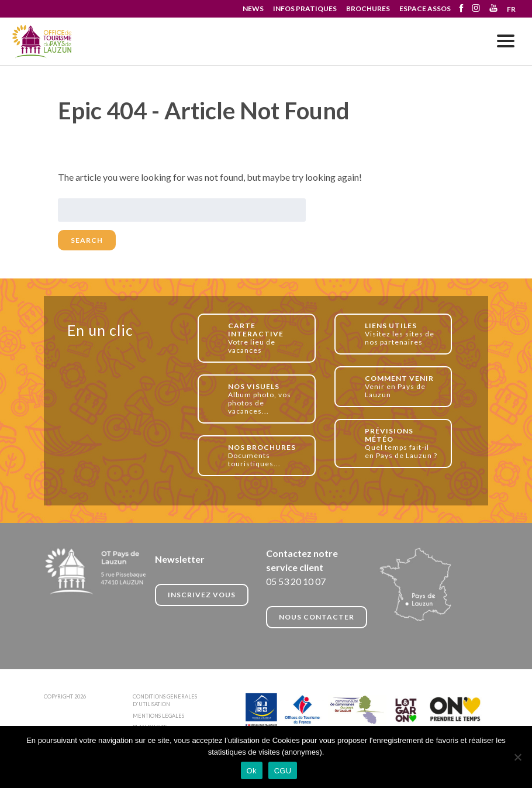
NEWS (253, 8)
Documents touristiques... (265, 455)
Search (87, 240)
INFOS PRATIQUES (305, 8)
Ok (252, 771)
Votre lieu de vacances (265, 338)
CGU (283, 771)
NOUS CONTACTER (317, 617)
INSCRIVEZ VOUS (202, 595)
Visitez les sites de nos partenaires (402, 334)
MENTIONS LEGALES (158, 716)
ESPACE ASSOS (425, 8)
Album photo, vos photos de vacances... (265, 399)
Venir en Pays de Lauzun (402, 386)
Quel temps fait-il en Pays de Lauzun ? (402, 443)
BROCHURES (368, 8)
